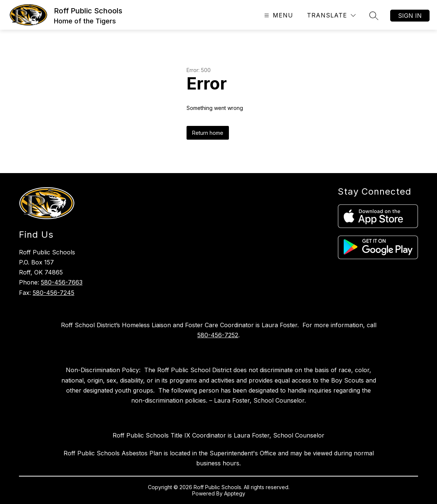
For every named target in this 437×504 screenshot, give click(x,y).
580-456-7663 (62, 282)
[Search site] (374, 16)
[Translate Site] (331, 15)
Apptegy (235, 493)
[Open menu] (278, 15)
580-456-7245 (54, 293)
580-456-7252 (218, 335)
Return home (208, 133)
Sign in (410, 16)
